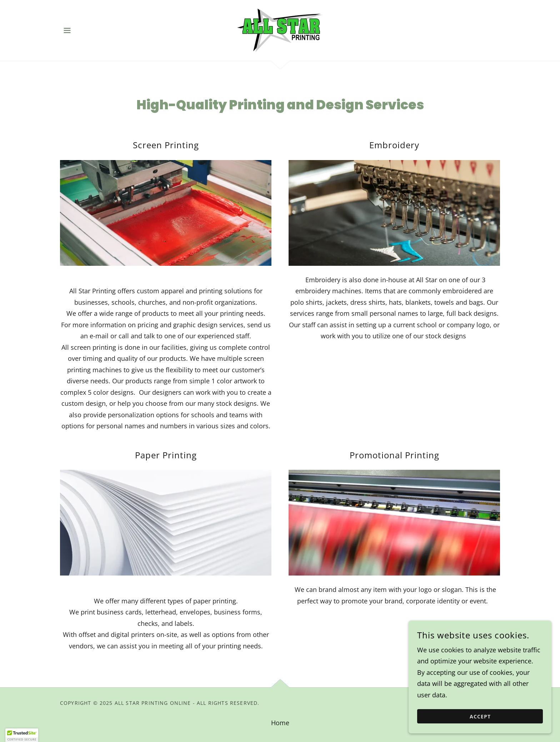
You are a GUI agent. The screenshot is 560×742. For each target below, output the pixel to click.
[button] (67, 30)
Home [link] (280, 723)
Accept (480, 731)
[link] (280, 30)
